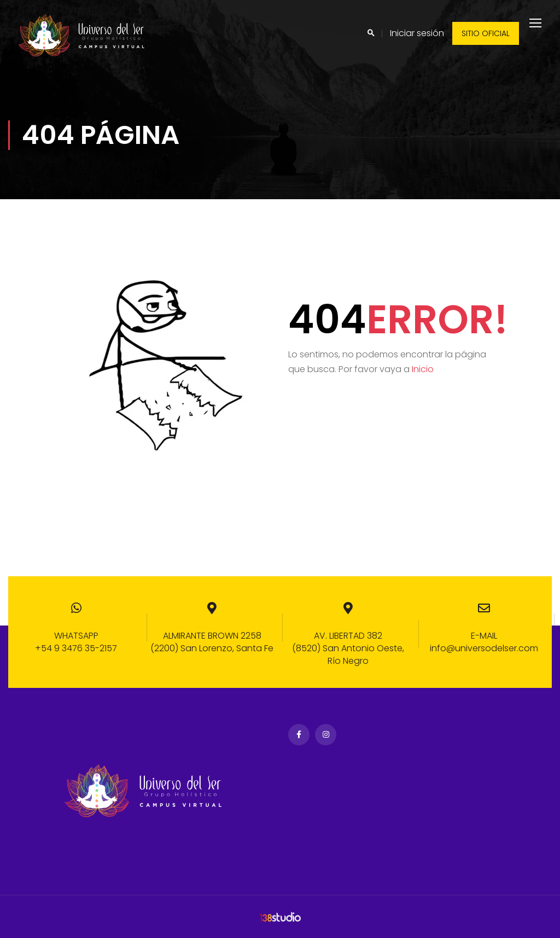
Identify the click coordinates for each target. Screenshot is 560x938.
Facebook (299, 735)
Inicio (423, 378)
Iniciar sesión (417, 33)
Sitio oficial (486, 33)
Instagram (326, 735)
